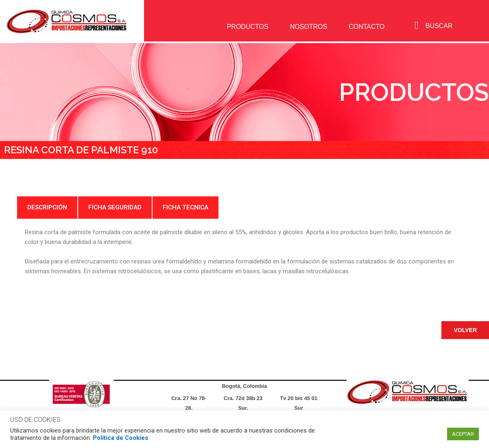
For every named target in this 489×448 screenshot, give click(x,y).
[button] (465, 330)
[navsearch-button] (416, 26)
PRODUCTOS (248, 27)
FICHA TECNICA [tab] (186, 207)
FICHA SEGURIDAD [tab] (115, 207)
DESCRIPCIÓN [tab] (47, 207)
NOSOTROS (309, 27)
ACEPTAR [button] (463, 434)
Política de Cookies (120, 438)
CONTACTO (367, 27)
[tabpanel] (245, 252)
